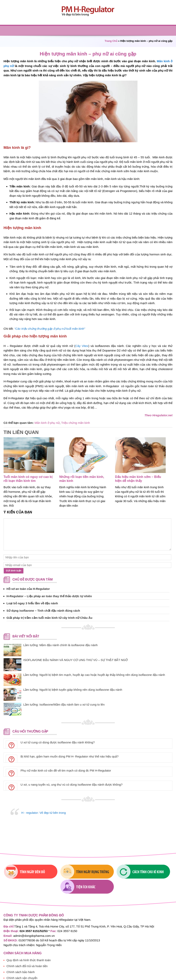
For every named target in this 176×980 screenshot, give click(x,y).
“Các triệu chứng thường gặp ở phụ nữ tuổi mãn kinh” (50, 329)
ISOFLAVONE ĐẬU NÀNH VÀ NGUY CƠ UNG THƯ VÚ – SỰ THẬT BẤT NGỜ (76, 660)
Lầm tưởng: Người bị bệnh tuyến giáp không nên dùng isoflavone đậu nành (73, 690)
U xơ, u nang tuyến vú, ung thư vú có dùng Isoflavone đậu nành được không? (72, 785)
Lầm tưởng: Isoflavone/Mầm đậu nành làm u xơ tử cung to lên (64, 704)
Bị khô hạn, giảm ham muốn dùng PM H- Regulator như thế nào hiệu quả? (70, 756)
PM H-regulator (88, 11)
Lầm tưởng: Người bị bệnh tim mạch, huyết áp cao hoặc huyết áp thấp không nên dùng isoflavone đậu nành (94, 675)
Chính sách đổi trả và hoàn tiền (27, 952)
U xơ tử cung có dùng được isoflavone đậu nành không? (58, 742)
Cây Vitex (82, 346)
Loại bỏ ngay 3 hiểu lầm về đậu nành (32, 603)
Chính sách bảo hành (21, 958)
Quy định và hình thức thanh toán (29, 946)
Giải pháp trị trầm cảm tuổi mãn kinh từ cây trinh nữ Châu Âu (49, 618)
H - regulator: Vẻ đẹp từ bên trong (44, 813)
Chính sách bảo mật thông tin (26, 970)
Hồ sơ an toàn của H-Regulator (28, 589)
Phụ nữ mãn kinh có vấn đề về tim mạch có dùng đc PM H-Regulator (66, 770)
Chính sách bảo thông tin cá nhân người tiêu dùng (39, 976)
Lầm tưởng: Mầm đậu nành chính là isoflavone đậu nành (60, 645)
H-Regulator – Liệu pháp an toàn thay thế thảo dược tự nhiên (49, 596)
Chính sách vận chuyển (22, 964)
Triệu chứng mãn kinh (76, 423)
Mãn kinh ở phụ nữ (47, 423)
